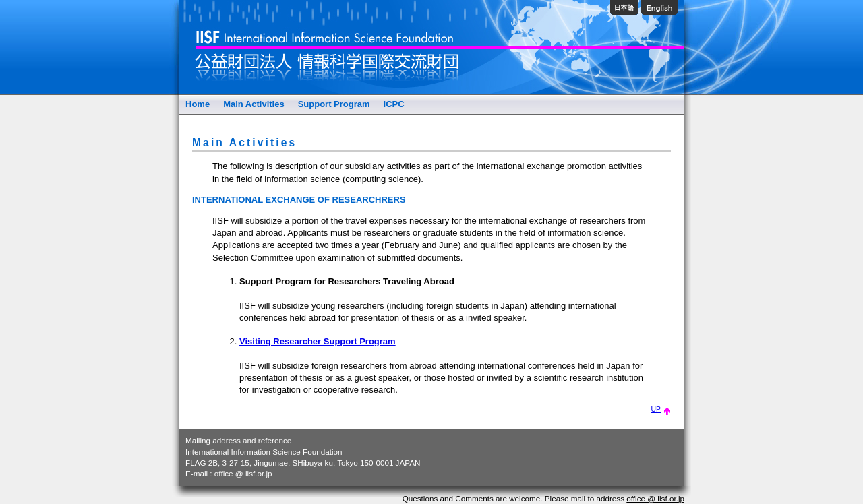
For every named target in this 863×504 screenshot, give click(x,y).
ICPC (394, 104)
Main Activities (254, 104)
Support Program (334, 104)
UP (661, 409)
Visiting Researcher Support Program (318, 341)
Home (198, 104)
